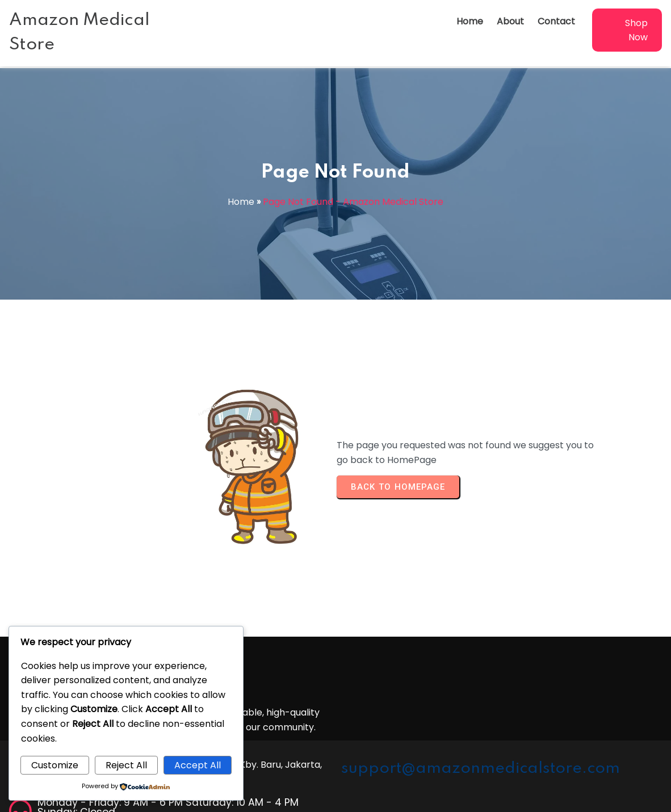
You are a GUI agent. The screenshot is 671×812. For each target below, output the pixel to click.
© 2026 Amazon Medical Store (336, 799)
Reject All (126, 765)
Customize (55, 765)
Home (241, 202)
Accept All (198, 765)
